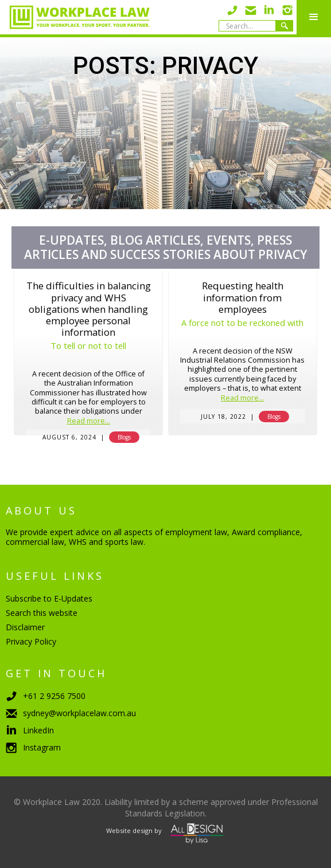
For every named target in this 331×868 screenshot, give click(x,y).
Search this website (42, 613)
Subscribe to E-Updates (49, 598)
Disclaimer (25, 627)
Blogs (124, 437)
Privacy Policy (31, 641)
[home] (75, 17)
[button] (314, 17)
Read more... (89, 421)
